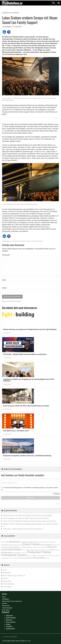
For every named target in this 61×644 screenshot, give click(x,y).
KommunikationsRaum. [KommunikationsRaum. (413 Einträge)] (12, 547)
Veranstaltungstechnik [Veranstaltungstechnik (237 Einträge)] (25, 558)
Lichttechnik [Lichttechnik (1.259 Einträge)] (51, 547)
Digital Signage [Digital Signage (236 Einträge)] (14, 545)
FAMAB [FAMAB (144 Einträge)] (55, 545)
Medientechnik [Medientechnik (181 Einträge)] (35, 550)
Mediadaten (7, 573)
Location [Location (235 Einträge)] (28, 550)
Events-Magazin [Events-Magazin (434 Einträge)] (46, 545)
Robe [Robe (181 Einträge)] (43, 556)
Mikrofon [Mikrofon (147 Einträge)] (57, 550)
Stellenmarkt (10, 629)
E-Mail (5, 288)
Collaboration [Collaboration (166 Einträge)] (52, 542)
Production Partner (37, 241)
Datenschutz (7, 581)
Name (4, 280)
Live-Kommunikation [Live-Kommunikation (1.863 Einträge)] (12, 550)
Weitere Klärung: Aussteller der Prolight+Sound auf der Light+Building (27, 516)
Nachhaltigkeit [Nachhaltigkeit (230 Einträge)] (17, 553)
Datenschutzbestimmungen (12, 301)
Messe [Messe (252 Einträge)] (41, 550)
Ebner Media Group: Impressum (14, 576)
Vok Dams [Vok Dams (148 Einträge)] (47, 558)
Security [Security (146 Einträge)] (47, 556)
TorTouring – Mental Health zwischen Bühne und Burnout (23, 529)
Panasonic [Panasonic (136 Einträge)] (24, 553)
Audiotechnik (16, 241)
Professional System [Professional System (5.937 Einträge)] (14, 555)
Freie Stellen (7, 587)
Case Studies (11, 622)
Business (9, 620)
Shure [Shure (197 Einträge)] (58, 556)
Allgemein (9, 616)
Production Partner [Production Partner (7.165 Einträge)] (39, 552)
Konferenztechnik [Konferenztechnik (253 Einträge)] (26, 547)
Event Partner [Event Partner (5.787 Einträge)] (31, 544)
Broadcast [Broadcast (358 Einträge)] (26, 542)
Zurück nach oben (10, 637)
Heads (8, 624)
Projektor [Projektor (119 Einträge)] (29, 556)
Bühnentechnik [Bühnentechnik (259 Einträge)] (34, 542)
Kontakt (5, 578)
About (5, 570)
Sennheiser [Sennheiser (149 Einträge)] (53, 556)
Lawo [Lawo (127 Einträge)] (40, 547)
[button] (54, 3)
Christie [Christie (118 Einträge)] (47, 542)
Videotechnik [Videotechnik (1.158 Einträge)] (38, 558)
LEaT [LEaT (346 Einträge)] (43, 547)
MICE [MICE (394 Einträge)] (53, 550)
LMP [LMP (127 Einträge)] (23, 550)
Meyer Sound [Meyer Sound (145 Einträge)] (47, 550)
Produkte (9, 627)
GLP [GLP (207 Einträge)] (58, 545)
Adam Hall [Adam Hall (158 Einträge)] (4, 542)
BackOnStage (11, 618)
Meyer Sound (25, 241)
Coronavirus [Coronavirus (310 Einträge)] (5, 545)
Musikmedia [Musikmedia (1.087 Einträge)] (7, 552)
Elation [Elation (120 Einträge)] (21, 545)
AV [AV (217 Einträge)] (21, 542)
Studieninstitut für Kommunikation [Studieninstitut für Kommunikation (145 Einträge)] (10, 558)
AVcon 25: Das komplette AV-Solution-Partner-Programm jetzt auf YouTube (29, 521)
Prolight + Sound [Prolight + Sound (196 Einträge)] (37, 556)
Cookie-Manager (8, 584)
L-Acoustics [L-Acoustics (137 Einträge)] (35, 547)
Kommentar (6, 255)
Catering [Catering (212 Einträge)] (42, 542)
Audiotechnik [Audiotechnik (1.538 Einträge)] (13, 542)
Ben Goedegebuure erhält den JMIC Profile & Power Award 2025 (26, 518)
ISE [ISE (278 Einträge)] (2, 547)
